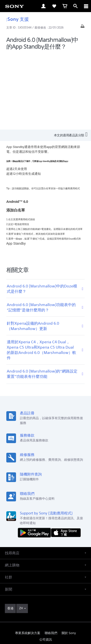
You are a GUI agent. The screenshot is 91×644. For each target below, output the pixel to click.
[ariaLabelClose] (86, 6)
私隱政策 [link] (45, 616)
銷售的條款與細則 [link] (45, 610)
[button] (45, 477)
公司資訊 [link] (46, 564)
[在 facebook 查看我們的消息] (35, 575)
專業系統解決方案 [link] (28, 557)
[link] (15, 6)
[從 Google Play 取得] (35, 457)
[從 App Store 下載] (66, 457)
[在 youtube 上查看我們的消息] (45, 575)
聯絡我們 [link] (51, 557)
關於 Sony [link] (69, 557)
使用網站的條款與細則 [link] (46, 604)
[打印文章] (83, 27)
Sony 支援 (18, 19)
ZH (21, 532)
